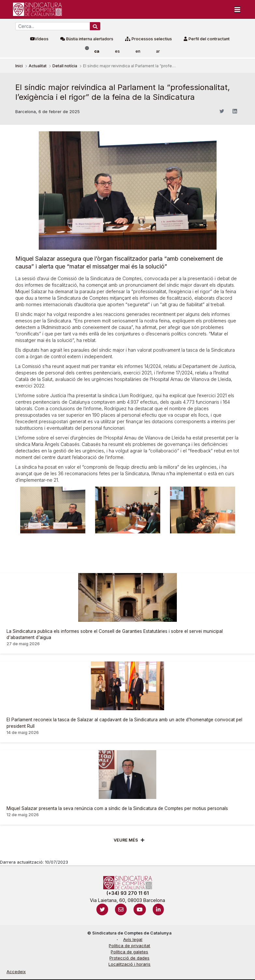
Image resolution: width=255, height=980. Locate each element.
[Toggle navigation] (237, 9)
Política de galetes (129, 952)
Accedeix (16, 972)
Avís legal (133, 940)
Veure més (126, 840)
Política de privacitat (129, 946)
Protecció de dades (129, 958)
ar (158, 51)
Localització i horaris (129, 964)
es (117, 51)
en (138, 51)
